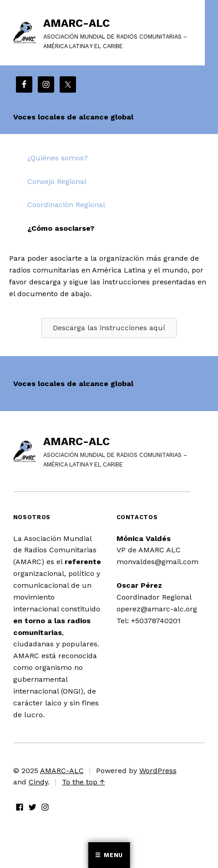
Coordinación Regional (66, 205)
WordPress (158, 771)
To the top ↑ (84, 782)
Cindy (38, 782)
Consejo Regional (57, 181)
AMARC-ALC (76, 23)
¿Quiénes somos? (58, 158)
